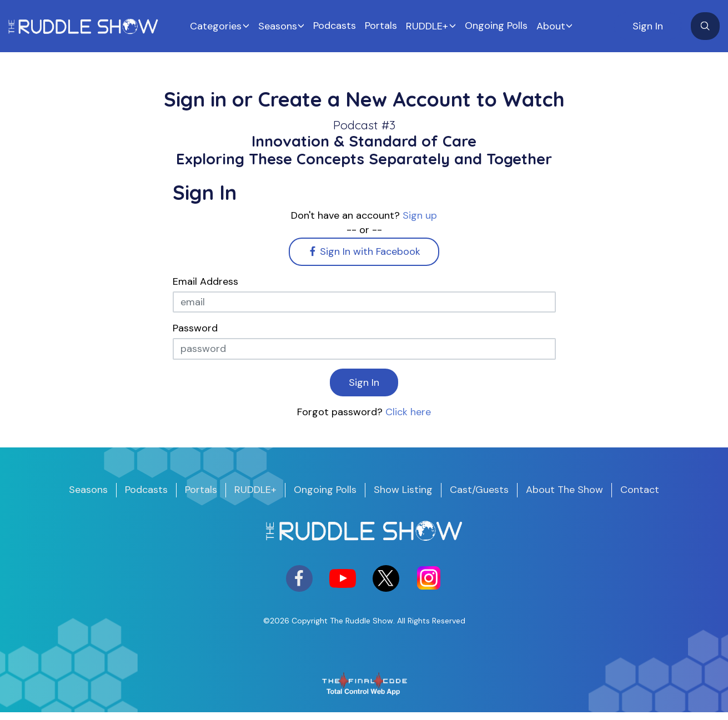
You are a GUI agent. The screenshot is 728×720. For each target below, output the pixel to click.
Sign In (648, 26)
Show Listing (403, 490)
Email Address (205, 281)
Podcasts (335, 26)
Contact (640, 490)
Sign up (420, 215)
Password (195, 328)
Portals (381, 26)
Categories (216, 26)
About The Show (564, 490)
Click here (408, 412)
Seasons (278, 26)
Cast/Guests (479, 490)
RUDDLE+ (427, 26)
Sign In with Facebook (364, 251)
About (551, 26)
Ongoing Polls (496, 26)
